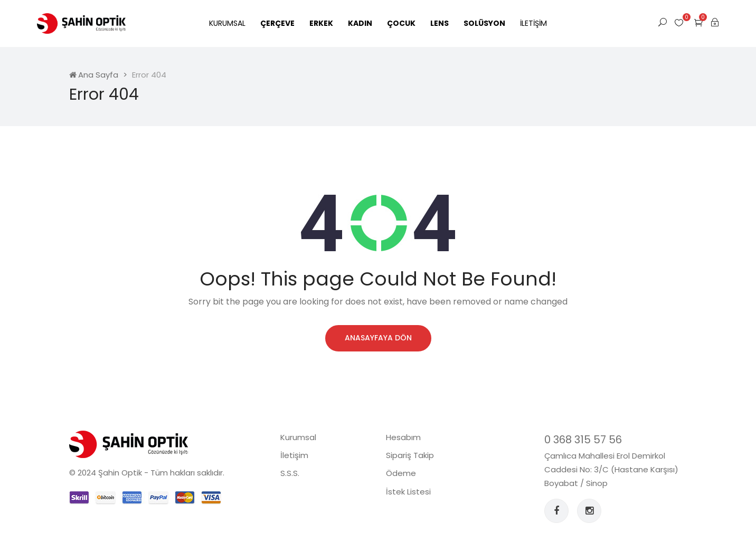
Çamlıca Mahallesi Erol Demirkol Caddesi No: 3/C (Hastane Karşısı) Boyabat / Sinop (611, 470)
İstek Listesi (408, 492)
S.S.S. (290, 473)
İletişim (533, 23)
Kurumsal (227, 23)
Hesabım (403, 437)
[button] (698, 22)
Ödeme (401, 473)
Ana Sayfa (94, 75)
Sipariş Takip (410, 455)
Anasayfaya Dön (378, 338)
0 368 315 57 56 (583, 440)
